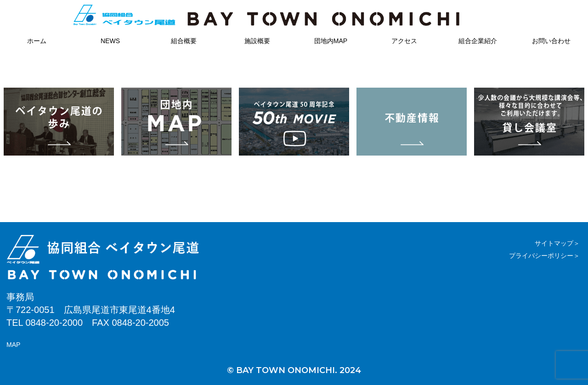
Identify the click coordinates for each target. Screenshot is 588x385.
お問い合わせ (551, 41)
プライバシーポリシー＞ (544, 256)
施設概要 (257, 41)
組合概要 (184, 41)
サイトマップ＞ (557, 243)
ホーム (37, 41)
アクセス (404, 41)
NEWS (110, 41)
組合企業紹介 (478, 41)
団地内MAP (331, 41)
